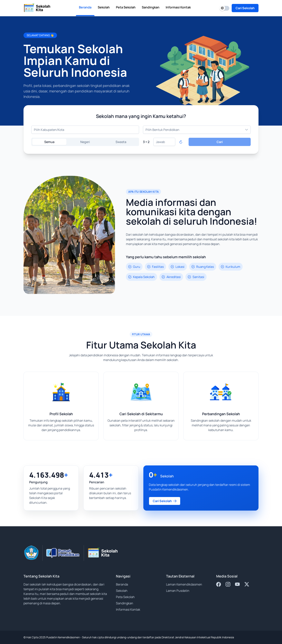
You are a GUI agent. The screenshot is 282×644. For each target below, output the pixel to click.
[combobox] (85, 130)
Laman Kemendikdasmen (184, 584)
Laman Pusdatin (178, 591)
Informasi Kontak (128, 609)
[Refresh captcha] (181, 142)
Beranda (122, 584)
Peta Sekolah (125, 597)
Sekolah (122, 591)
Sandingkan (125, 603)
